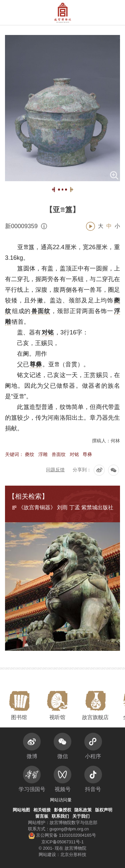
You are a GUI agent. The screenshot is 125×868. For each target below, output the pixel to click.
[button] (106, 12)
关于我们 (81, 816)
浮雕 (43, 454)
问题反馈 (55, 470)
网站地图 (21, 810)
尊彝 (87, 454)
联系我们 (60, 816)
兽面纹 (59, 454)
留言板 (42, 816)
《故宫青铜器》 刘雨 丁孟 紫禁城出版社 (66, 507)
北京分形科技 (73, 855)
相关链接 (42, 810)
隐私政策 (83, 810)
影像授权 (63, 810)
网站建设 (47, 855)
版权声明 (104, 810)
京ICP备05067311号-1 (62, 842)
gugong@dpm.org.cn (69, 829)
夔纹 (30, 454)
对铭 (74, 454)
